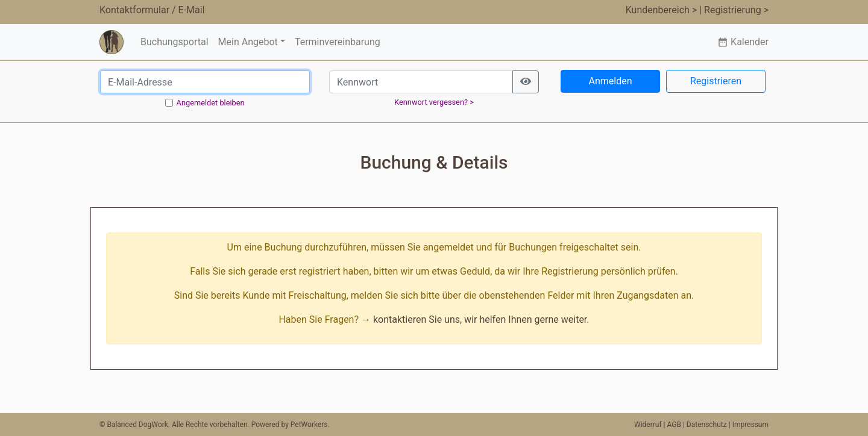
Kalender (743, 42)
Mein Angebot (248, 42)
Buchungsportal (175, 42)
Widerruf (648, 425)
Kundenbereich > (662, 10)
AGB (674, 425)
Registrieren (716, 81)
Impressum (750, 425)
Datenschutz (707, 425)
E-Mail (192, 10)
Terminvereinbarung (338, 42)
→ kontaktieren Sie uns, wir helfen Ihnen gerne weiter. (475, 319)
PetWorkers (309, 425)
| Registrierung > (734, 10)
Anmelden (610, 81)
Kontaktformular (134, 10)
